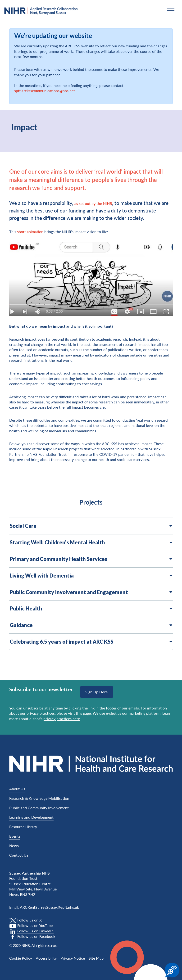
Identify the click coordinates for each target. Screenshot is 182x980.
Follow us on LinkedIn (35, 931)
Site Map (96, 958)
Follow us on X (30, 920)
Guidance (91, 625)
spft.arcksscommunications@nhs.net (45, 91)
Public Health (91, 609)
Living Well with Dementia (91, 576)
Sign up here (97, 692)
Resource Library (23, 827)
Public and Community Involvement (39, 808)
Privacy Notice (73, 958)
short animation (30, 232)
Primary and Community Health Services (91, 559)
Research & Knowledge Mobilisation (39, 798)
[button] (171, 10)
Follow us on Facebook (36, 936)
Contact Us (19, 855)
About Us (17, 789)
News (14, 846)
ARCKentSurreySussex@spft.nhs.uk (49, 907)
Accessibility (46, 958)
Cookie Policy (21, 958)
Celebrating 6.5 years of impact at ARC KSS (91, 642)
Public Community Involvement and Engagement (91, 592)
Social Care (91, 526)
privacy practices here (62, 719)
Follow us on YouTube (35, 925)
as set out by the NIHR (93, 203)
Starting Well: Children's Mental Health (91, 542)
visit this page (79, 713)
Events (15, 836)
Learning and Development (31, 817)
